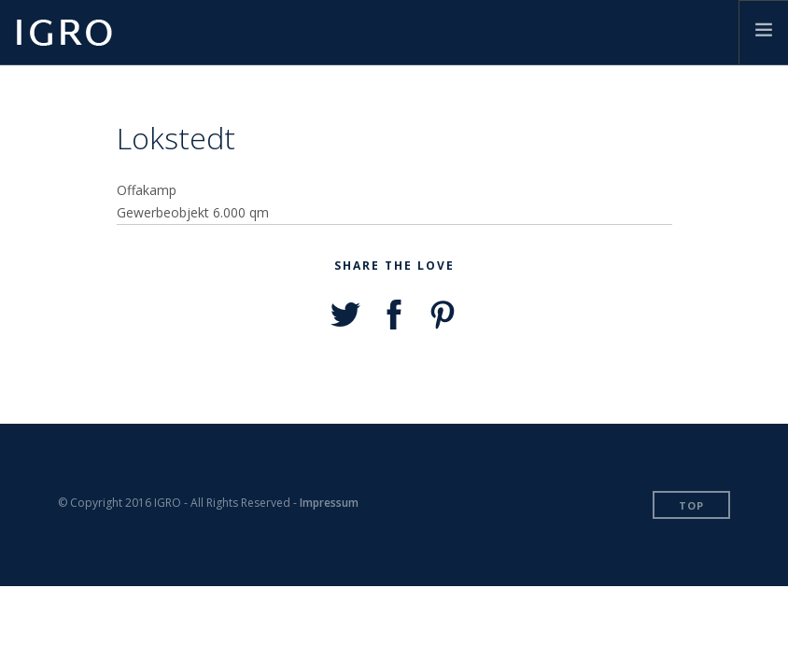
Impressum (329, 503)
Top (691, 505)
